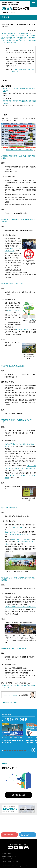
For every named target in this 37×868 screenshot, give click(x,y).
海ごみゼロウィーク (23, 329)
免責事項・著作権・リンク (9, 856)
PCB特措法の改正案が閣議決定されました (12, 741)
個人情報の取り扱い (7, 854)
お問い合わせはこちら (19, 795)
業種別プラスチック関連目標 (20, 539)
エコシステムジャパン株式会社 (10, 696)
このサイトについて (7, 859)
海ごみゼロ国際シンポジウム (19, 534)
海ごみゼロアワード (12, 532)
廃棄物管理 (14, 737)
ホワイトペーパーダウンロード (26, 835)
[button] (3, 750)
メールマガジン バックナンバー (10, 861)
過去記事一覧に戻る (10, 702)
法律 (21, 737)
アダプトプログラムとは (31, 319)
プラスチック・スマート (17, 527)
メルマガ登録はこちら (9, 835)
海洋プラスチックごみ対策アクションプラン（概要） (19, 150)
